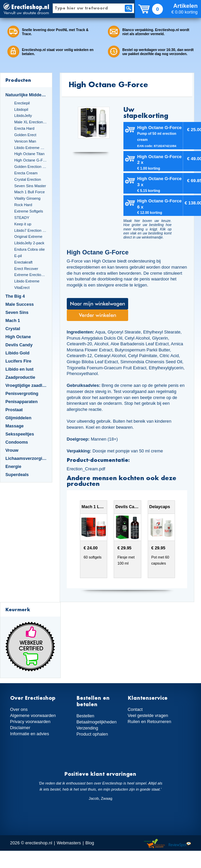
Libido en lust (19, 369)
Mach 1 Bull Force (29, 192)
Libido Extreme (27, 281)
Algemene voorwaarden (33, 715)
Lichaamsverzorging (26, 458)
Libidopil (21, 109)
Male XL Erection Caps (31, 122)
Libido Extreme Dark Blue (31, 148)
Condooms (17, 442)
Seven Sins (17, 312)
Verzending (87, 728)
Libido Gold (17, 353)
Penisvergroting (22, 393)
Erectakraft (23, 262)
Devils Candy (19, 345)
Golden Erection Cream (31, 167)
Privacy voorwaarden (30, 722)
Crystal (13, 329)
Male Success (20, 304)
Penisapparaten (22, 402)
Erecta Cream (26, 173)
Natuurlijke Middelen (26, 95)
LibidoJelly (23, 116)
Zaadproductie (20, 377)
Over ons (19, 709)
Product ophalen (92, 734)
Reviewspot (180, 844)
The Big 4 (15, 296)
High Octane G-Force (31, 160)
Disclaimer (20, 728)
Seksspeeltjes (20, 434)
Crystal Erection (27, 179)
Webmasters (69, 843)
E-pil (18, 256)
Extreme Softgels (28, 211)
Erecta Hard (24, 128)
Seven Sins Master (30, 186)
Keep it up (23, 224)
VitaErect (22, 288)
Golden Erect (25, 135)
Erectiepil (22, 103)
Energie (13, 466)
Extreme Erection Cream (31, 275)
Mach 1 (13, 320)
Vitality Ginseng (27, 198)
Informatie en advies (30, 734)
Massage (15, 426)
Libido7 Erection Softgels (31, 230)
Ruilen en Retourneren (150, 722)
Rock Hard (23, 205)
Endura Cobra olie (29, 249)
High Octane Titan (29, 154)
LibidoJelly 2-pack (29, 243)
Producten (18, 80)
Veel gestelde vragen (148, 715)
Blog (90, 843)
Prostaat (14, 410)
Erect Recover (26, 269)
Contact (135, 709)
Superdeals (17, 475)
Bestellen (85, 716)
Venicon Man (25, 141)
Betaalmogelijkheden (97, 722)
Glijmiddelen (18, 418)
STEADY (22, 218)
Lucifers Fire (18, 361)
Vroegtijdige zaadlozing (26, 385)
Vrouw (12, 450)
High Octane (18, 337)
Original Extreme (28, 237)
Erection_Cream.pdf (86, 469)
